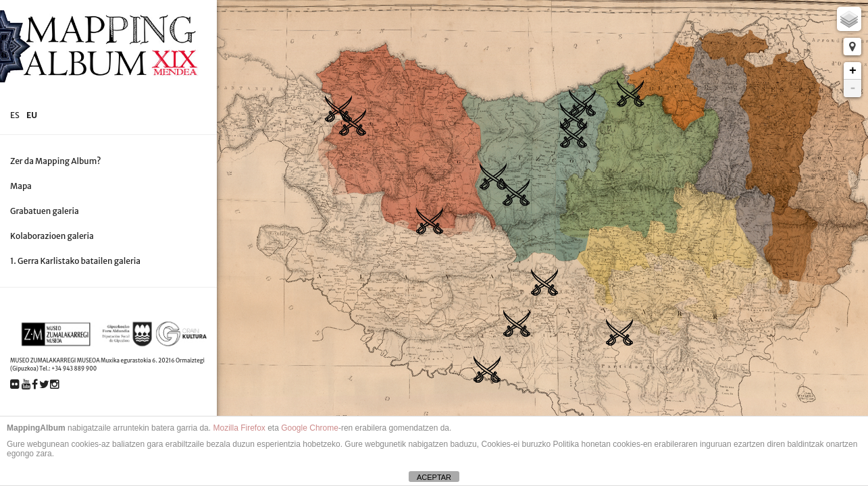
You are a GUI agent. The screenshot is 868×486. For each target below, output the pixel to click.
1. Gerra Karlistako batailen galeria (75, 261)
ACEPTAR (434, 477)
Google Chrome (310, 428)
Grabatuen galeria (45, 211)
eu (32, 115)
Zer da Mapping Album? (56, 161)
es (15, 115)
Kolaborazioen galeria (52, 236)
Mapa (21, 186)
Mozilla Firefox (239, 428)
